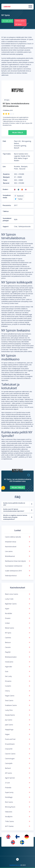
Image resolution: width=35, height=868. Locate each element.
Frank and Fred (17, 739)
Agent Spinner (17, 778)
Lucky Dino (17, 710)
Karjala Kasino (17, 715)
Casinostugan (17, 759)
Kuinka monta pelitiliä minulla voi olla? (14, 504)
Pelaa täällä (18, 133)
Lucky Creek (17, 599)
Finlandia (17, 788)
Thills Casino (17, 821)
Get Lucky (17, 676)
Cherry (17, 691)
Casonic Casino (17, 754)
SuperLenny (17, 792)
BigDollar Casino (17, 604)
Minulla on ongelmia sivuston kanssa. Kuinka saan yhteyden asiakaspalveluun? (15, 517)
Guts (17, 671)
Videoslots (17, 812)
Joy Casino (17, 720)
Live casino (17, 551)
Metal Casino (17, 628)
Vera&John (17, 817)
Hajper (17, 734)
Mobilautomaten (17, 657)
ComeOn (17, 686)
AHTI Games (17, 826)
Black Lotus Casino (17, 594)
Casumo (17, 647)
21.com (17, 783)
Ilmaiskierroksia (17, 542)
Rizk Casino (17, 802)
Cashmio (17, 638)
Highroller (17, 667)
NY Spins (17, 633)
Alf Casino (17, 773)
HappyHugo (17, 730)
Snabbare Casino (17, 705)
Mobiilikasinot (17, 556)
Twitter (19, 199)
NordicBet (17, 613)
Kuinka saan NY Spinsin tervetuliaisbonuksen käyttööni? (14, 510)
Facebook (19, 196)
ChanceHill (17, 749)
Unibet (17, 623)
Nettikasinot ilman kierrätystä (17, 561)
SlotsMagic (17, 797)
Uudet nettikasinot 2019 (17, 571)
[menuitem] (8, 837)
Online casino (20, 21)
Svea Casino (17, 700)
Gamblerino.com (15, 865)
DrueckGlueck (17, 744)
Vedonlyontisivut (17, 576)
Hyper (17, 609)
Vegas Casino (17, 696)
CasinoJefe (17, 763)
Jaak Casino (17, 725)
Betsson (17, 642)
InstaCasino (17, 662)
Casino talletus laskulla (17, 537)
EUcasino (17, 681)
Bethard (17, 768)
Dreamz (17, 618)
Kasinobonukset (17, 547)
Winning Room (17, 807)
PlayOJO (17, 652)
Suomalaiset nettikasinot (17, 566)
